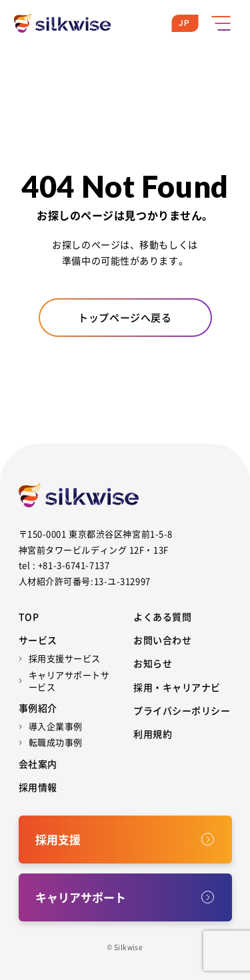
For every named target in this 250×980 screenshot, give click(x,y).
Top (29, 616)
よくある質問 (162, 616)
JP (184, 23)
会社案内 (38, 764)
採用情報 (38, 787)
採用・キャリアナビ (177, 687)
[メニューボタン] (221, 23)
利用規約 (153, 734)
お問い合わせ (162, 640)
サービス (38, 640)
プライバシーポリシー (182, 710)
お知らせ (153, 663)
